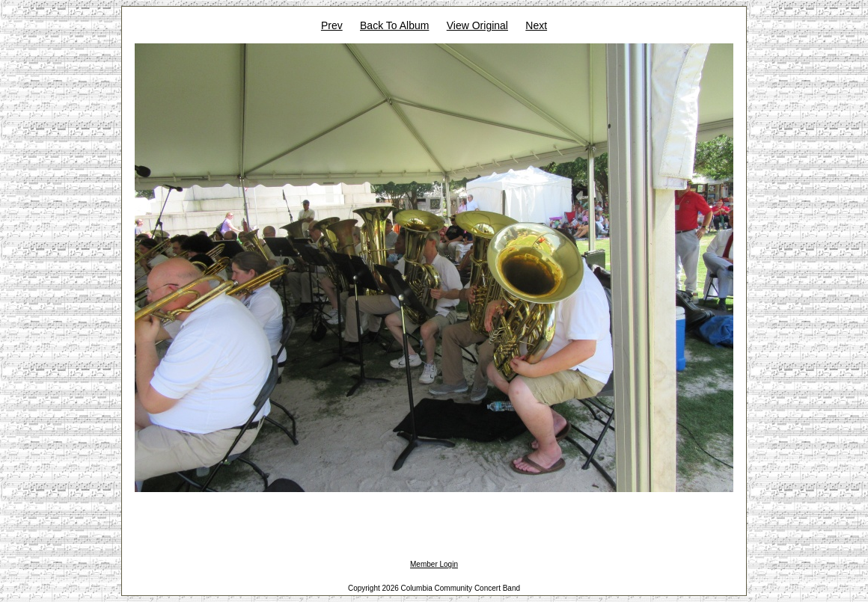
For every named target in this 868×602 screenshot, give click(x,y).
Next (536, 25)
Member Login (434, 564)
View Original (477, 25)
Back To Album (394, 25)
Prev (332, 25)
